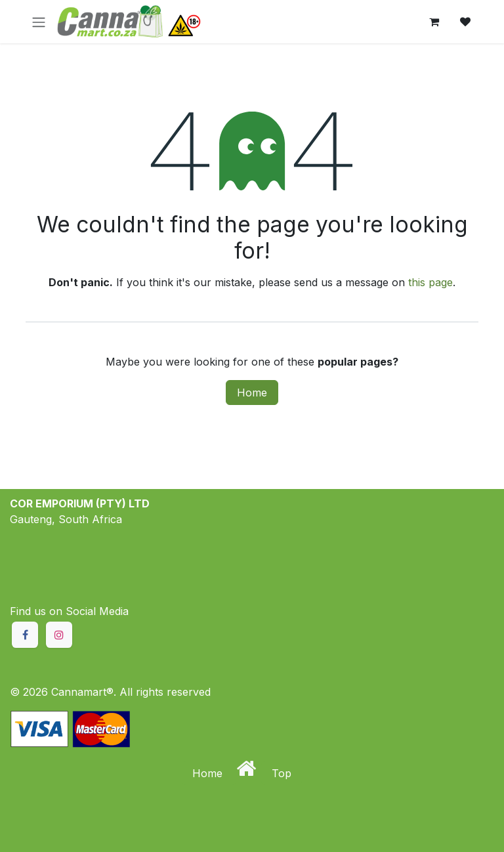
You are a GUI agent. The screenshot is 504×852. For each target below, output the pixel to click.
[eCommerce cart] (434, 22)
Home (252, 393)
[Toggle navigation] (39, 22)
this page (430, 282)
